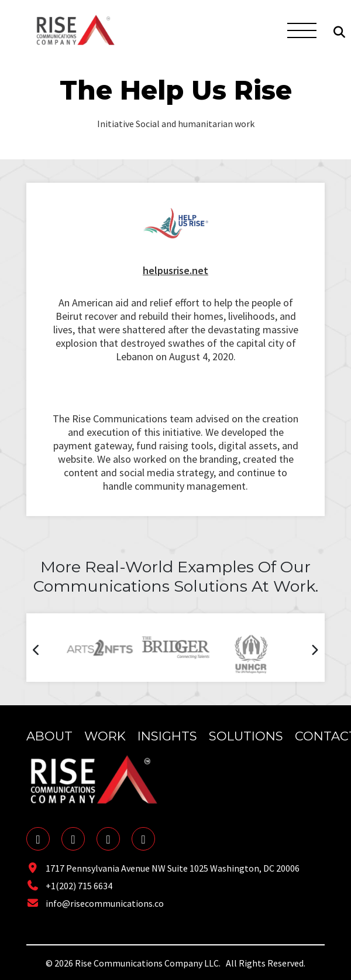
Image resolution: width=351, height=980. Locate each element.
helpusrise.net (175, 270)
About (49, 736)
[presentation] (37, 651)
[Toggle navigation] (300, 30)
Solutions (246, 736)
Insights (167, 736)
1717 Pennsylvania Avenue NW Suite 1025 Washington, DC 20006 (163, 868)
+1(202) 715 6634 (69, 886)
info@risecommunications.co (95, 903)
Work (105, 736)
